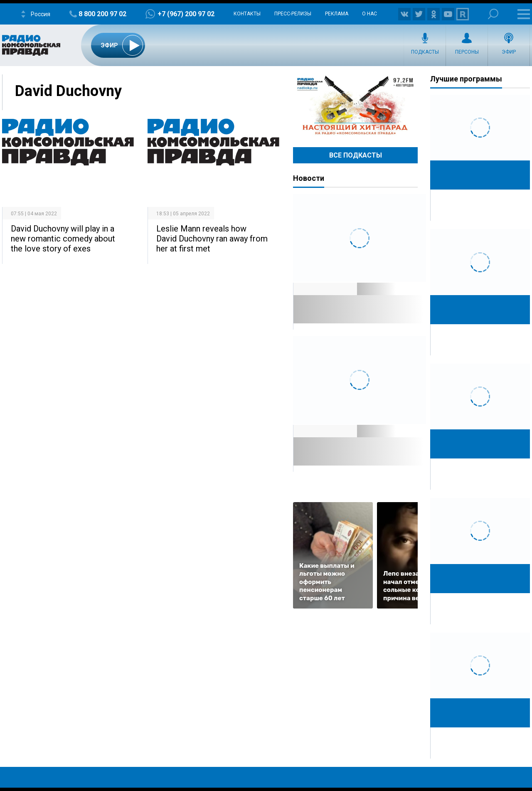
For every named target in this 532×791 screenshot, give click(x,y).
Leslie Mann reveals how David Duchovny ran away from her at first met (212, 239)
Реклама (337, 14)
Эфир (509, 52)
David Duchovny (68, 91)
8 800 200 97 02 (102, 14)
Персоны (467, 52)
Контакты (247, 14)
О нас (369, 14)
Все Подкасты (356, 155)
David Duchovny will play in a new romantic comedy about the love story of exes (63, 239)
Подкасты (425, 52)
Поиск (493, 14)
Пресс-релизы (293, 14)
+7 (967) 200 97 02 (186, 14)
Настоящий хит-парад (355, 106)
